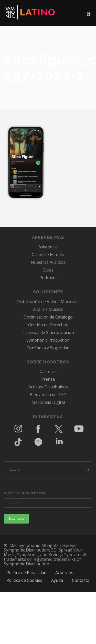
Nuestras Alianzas (48, 262)
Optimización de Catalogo (48, 317)
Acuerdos (64, 573)
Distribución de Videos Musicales (48, 302)
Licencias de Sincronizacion (48, 332)
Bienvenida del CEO (48, 395)
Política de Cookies (24, 580)
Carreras (48, 371)
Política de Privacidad (26, 573)
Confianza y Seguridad (48, 348)
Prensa (48, 379)
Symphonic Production (48, 340)
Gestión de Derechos (48, 325)
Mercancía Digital (48, 402)
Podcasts (48, 278)
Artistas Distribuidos (48, 387)
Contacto (81, 580)
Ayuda (57, 580)
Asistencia (48, 247)
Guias (48, 270)
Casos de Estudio (48, 255)
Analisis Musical (48, 309)
